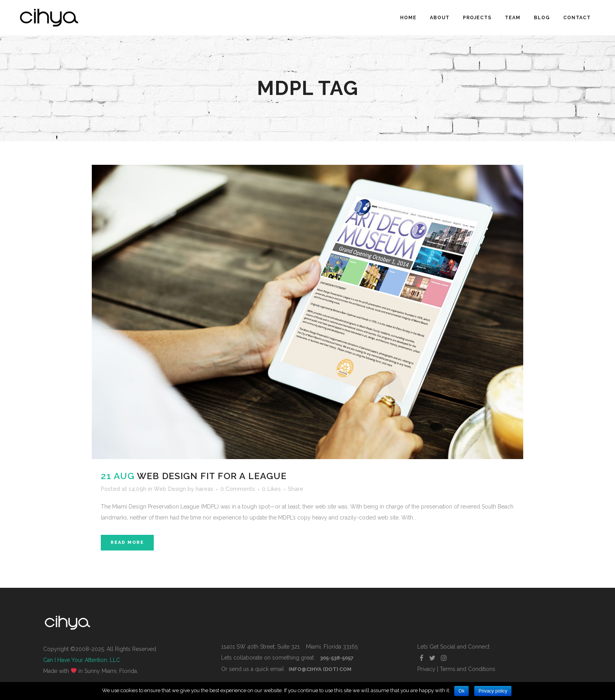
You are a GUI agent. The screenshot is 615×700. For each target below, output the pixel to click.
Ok (461, 691)
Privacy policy (493, 691)
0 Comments (238, 489)
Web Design (170, 489)
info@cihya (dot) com (320, 669)
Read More (127, 542)
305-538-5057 (337, 658)
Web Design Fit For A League (212, 476)
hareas (205, 489)
